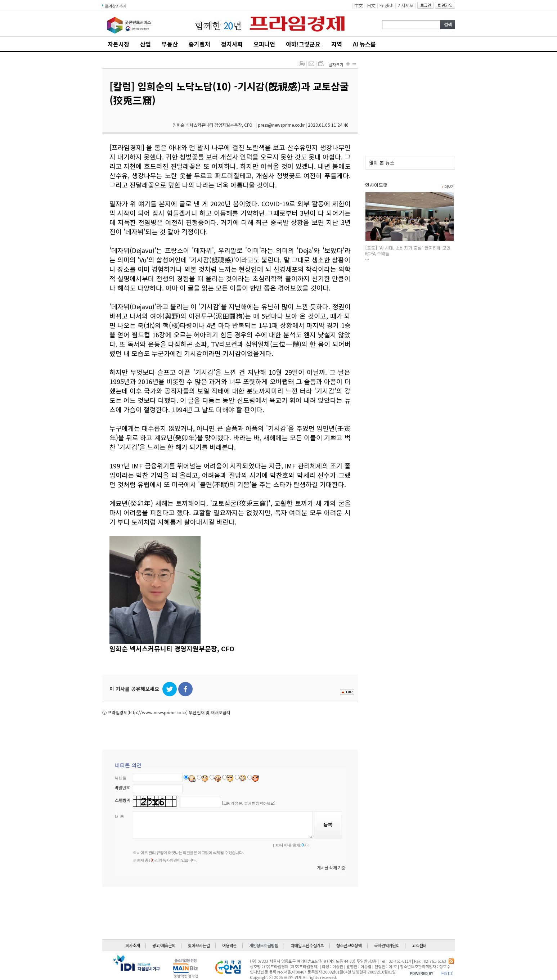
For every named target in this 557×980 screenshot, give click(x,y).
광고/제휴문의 (164, 945)
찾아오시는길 (199, 945)
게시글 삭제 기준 (331, 867)
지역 (337, 44)
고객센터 (419, 945)
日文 (371, 5)
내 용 (120, 816)
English (387, 5)
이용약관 (229, 945)
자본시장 (118, 44)
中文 (359, 5)
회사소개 (132, 945)
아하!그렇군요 (303, 44)
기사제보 (405, 5)
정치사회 (232, 44)
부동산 (170, 44)
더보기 (448, 186)
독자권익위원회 (387, 945)
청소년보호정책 (349, 945)
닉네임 (121, 778)
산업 (145, 44)
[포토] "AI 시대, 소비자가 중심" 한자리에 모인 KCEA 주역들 (408, 250)
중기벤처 (199, 44)
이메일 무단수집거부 (307, 945)
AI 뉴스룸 (364, 44)
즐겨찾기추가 (116, 6)
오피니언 (264, 44)
